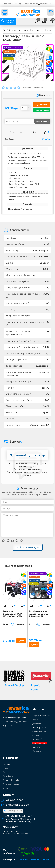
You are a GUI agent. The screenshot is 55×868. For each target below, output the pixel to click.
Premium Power (37, 687)
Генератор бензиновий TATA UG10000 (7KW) (13, 614)
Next (50, 613)
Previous (5, 613)
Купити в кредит (42, 110)
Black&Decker (15, 685)
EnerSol (46, 139)
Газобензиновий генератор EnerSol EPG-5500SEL (39, 614)
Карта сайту (8, 725)
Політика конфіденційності (15, 722)
